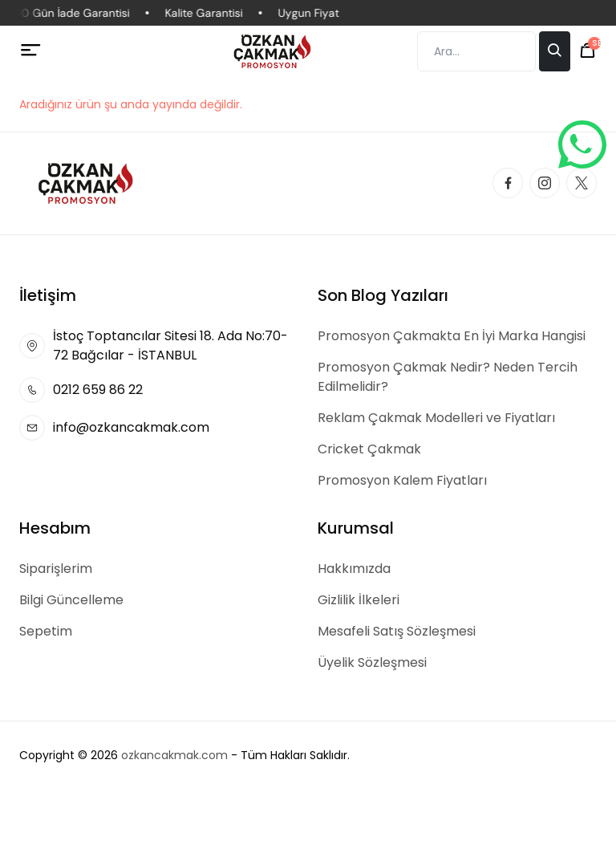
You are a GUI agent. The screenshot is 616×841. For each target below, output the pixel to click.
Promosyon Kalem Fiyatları (402, 480)
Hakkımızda (354, 569)
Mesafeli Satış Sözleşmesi (397, 631)
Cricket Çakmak (369, 449)
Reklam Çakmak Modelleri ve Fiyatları (436, 418)
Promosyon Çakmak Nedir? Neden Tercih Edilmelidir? (448, 377)
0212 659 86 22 (98, 390)
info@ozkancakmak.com (131, 427)
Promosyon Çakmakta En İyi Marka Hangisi (452, 336)
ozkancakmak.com (174, 755)
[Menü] (31, 51)
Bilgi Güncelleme (71, 600)
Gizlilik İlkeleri (359, 600)
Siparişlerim (56, 569)
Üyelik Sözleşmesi (372, 662)
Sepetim (46, 631)
